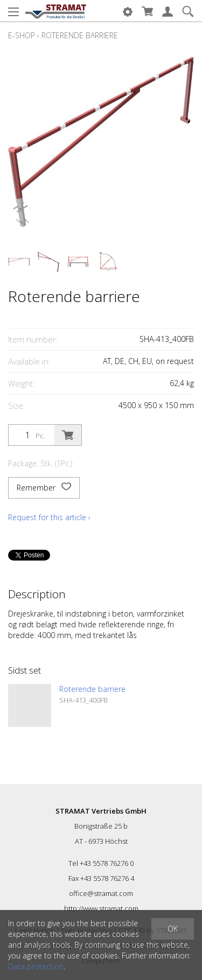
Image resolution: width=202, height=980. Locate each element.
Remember (44, 488)
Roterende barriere (80, 35)
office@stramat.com (101, 893)
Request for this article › (49, 517)
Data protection (36, 966)
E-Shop (22, 35)
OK (173, 929)
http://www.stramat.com (101, 908)
